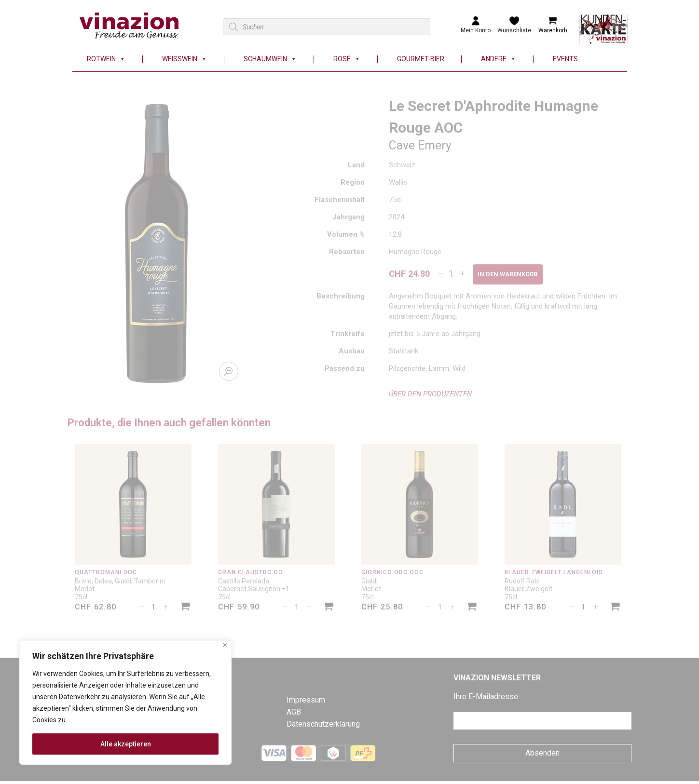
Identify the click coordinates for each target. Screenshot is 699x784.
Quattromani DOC (106, 572)
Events (565, 59)
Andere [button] (499, 59)
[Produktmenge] (451, 274)
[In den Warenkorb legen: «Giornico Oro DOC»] (472, 608)
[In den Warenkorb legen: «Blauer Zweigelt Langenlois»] (616, 608)
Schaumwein (270, 59)
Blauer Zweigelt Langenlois (554, 572)
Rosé (347, 59)
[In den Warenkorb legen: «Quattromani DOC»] (186, 608)
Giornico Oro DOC (393, 572)
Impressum (306, 700)
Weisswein (185, 59)
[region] (125, 703)
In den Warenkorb (508, 274)
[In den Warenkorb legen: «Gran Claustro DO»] (329, 608)
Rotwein (106, 59)
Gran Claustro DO (251, 572)
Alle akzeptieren (126, 744)
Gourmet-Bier (421, 59)
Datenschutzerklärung (323, 724)
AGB (294, 712)
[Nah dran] (225, 645)
